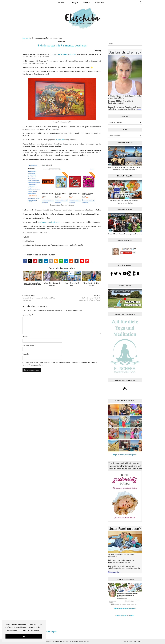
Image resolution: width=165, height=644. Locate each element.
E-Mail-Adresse (29, 345)
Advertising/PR (51, 632)
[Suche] (141, 3)
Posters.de (60, 140)
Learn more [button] (35, 630)
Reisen (86, 2)
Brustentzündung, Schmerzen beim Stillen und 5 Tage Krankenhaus (42, 298)
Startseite (26, 38)
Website (26, 354)
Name (25, 337)
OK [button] (24, 636)
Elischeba (100, 2)
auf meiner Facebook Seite (49, 222)
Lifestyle (74, 2)
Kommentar (28, 315)
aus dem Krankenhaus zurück (65, 54)
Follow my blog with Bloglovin (125, 615)
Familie (61, 2)
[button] (25, 261)
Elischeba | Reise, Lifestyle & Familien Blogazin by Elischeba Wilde (59, 641)
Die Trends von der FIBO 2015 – (90, 298)
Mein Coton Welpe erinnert (32, 284)
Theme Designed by (132, 641)
